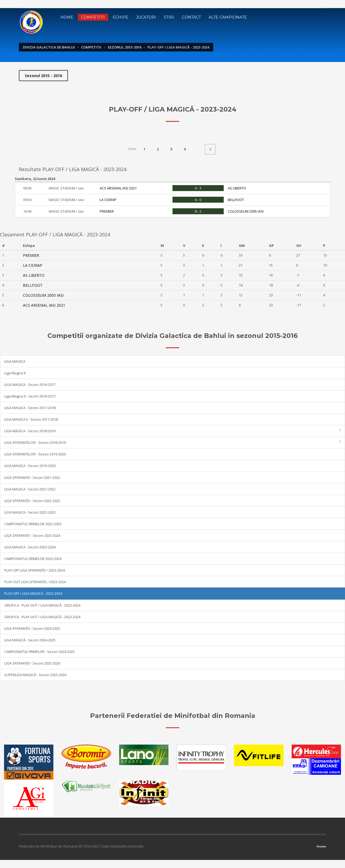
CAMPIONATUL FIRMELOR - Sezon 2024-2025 (39, 652)
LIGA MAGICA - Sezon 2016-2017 (30, 385)
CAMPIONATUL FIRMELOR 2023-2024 (33, 559)
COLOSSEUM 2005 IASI (246, 211)
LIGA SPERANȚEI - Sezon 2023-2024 (32, 535)
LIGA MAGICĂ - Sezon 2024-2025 (30, 640)
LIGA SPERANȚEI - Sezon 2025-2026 (32, 663)
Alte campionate (228, 17)
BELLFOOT (236, 200)
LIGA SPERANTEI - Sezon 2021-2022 (32, 478)
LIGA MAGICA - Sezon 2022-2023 (30, 512)
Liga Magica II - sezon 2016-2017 (30, 396)
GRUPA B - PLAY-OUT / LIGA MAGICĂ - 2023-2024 (42, 617)
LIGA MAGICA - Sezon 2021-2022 (30, 489)
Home (67, 17)
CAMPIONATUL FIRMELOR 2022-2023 (33, 524)
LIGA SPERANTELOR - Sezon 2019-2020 (35, 454)
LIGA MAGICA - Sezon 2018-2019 (172, 431)
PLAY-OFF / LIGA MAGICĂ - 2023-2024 (33, 593)
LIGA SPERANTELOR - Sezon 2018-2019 (172, 442)
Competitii (93, 17)
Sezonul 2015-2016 (124, 47)
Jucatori (146, 17)
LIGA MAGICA (15, 361)
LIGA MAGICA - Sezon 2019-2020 (30, 466)
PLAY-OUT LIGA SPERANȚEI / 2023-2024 (35, 582)
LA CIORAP (108, 200)
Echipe (120, 17)
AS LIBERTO (237, 188)
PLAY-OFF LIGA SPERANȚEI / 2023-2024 (34, 570)
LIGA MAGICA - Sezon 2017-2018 (30, 408)
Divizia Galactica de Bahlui (49, 47)
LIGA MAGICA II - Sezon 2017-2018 (31, 419)
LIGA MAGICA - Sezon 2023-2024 (30, 547)
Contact (191, 17)
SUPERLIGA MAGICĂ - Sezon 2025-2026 (35, 675)
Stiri (169, 17)
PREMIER (107, 211)
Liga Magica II (15, 373)
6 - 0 (198, 200)
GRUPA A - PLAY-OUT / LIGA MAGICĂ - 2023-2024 (42, 605)
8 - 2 (198, 211)
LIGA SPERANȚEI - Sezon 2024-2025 (32, 628)
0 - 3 (198, 188)
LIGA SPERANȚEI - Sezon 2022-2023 (32, 501)
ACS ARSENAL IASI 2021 (118, 188)
